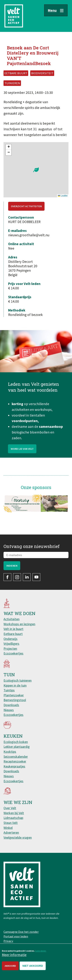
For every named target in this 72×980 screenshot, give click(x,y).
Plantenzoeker (14, 695)
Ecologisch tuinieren (18, 680)
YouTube (36, 577)
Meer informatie (14, 955)
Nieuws (9, 710)
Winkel (8, 828)
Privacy (8, 941)
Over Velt (10, 808)
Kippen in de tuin (15, 685)
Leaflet (63, 196)
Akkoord (10, 966)
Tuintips (9, 690)
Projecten (10, 649)
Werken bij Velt (14, 813)
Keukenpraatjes (14, 766)
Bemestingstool (15, 700)
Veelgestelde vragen (18, 837)
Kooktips (10, 752)
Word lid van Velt (22, 451)
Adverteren (11, 832)
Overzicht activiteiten (26, 206)
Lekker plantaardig (17, 747)
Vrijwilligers (11, 644)
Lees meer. (41, 951)
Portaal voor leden (16, 936)
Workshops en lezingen (19, 624)
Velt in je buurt (13, 629)
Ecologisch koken (16, 742)
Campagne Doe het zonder (21, 932)
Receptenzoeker (15, 761)
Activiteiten (12, 619)
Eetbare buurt (13, 634)
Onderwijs (10, 639)
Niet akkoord (33, 966)
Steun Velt (11, 823)
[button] (36, 170)
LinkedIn (27, 577)
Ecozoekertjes (13, 653)
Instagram (17, 577)
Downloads (11, 705)
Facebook (7, 577)
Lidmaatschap (13, 818)
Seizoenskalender (16, 757)
